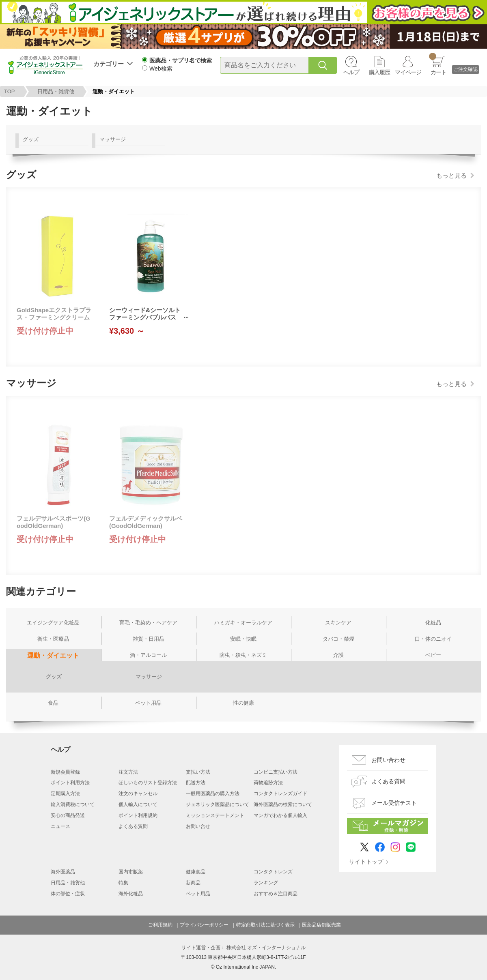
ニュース (60, 826)
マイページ (408, 72)
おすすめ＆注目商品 (276, 894)
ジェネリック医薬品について (218, 804)
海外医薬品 (63, 872)
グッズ (31, 139)
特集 (123, 883)
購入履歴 (379, 72)
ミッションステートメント (215, 815)
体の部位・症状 (68, 894)
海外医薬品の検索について (283, 804)
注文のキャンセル (138, 793)
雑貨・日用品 (149, 639)
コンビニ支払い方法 (276, 772)
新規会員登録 (65, 772)
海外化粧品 (131, 894)
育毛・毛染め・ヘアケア (148, 623)
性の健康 (243, 703)
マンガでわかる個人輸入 (280, 815)
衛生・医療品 (53, 639)
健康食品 (196, 872)
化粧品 (433, 623)
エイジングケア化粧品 (53, 623)
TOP (10, 91)
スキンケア (338, 623)
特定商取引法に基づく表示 (265, 925)
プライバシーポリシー (204, 925)
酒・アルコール (148, 655)
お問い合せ (198, 826)
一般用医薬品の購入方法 (213, 793)
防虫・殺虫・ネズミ (243, 655)
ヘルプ (351, 72)
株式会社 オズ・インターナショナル (266, 948)
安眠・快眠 (243, 639)
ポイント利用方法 (70, 783)
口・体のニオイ (433, 639)
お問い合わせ (388, 760)
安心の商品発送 (68, 815)
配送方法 (196, 783)
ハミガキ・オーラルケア (243, 623)
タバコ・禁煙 (338, 639)
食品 (53, 703)
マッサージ (113, 139)
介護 (338, 655)
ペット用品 (148, 703)
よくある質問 (133, 826)
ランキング (266, 883)
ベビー (433, 655)
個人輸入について (138, 804)
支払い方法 (198, 772)
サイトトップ (366, 862)
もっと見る (451, 175)
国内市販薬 (131, 872)
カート (438, 64)
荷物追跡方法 (268, 783)
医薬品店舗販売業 (321, 925)
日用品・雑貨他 (56, 91)
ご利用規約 (160, 925)
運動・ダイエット (53, 655)
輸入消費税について (73, 804)
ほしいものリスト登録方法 (148, 783)
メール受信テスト (394, 803)
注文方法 (128, 772)
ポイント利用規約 (138, 815)
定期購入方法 (65, 793)
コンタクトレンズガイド (280, 793)
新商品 (193, 883)
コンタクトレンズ (273, 872)
